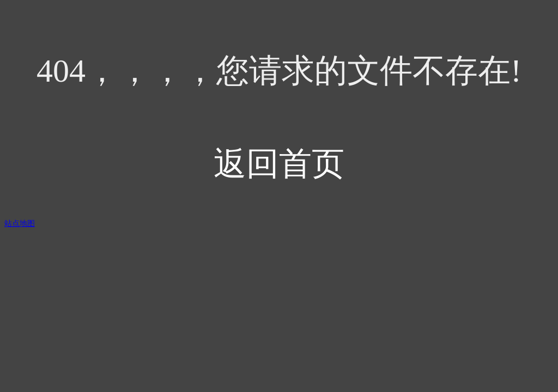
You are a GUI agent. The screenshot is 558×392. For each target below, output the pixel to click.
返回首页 (279, 164)
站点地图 (20, 223)
